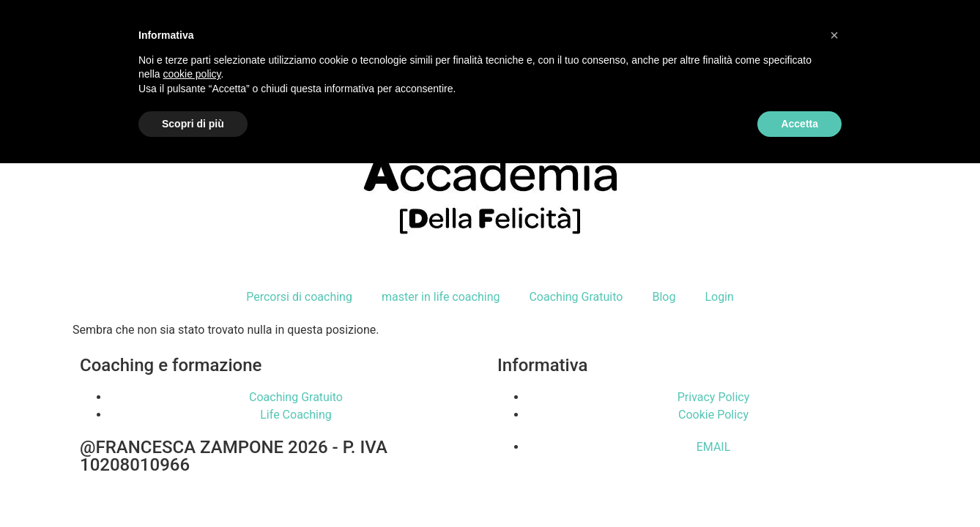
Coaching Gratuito (576, 297)
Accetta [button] (799, 124)
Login (719, 297)
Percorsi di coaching (299, 297)
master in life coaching (441, 297)
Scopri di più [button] (193, 124)
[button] (834, 35)
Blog (664, 297)
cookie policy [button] (192, 74)
